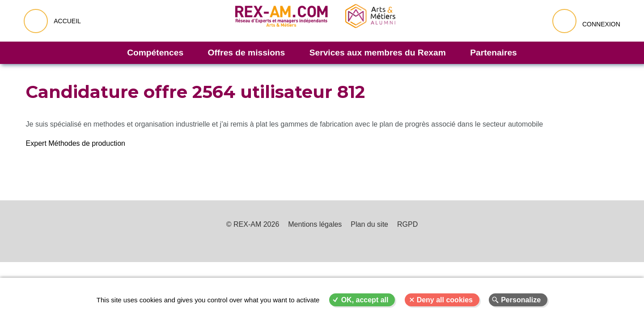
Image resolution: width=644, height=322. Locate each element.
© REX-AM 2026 (253, 224)
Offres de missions (247, 53)
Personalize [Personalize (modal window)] (521, 300)
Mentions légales (315, 224)
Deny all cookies (445, 300)
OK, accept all (365, 300)
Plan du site (369, 224)
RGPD (407, 224)
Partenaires (494, 53)
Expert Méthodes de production (76, 143)
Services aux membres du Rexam (378, 53)
